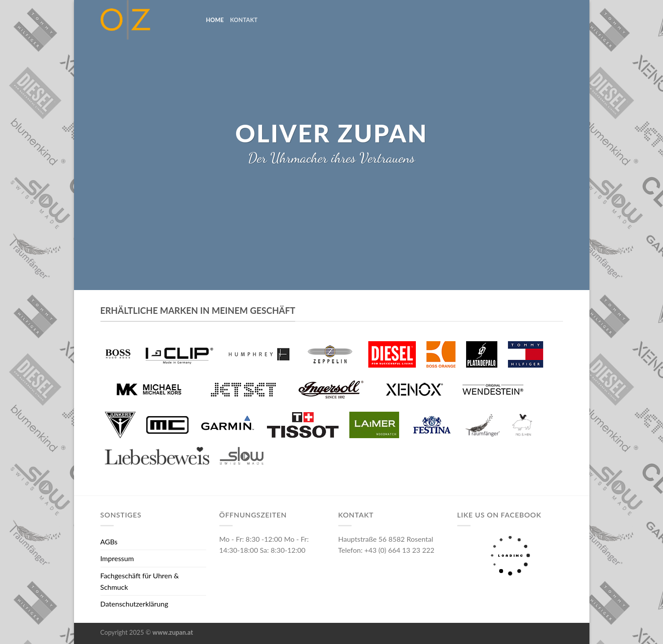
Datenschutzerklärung (134, 604)
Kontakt (244, 20)
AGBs (109, 542)
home (215, 20)
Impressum (117, 558)
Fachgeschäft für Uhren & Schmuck (140, 581)
